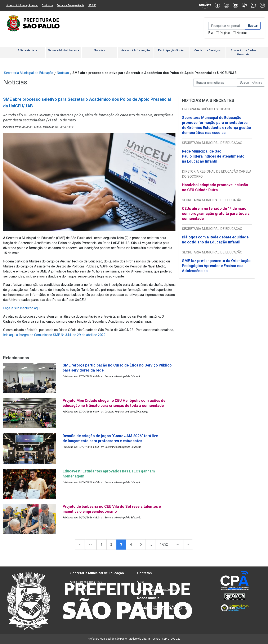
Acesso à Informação (135, 50)
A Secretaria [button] (27, 50)
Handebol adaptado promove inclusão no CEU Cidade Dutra (215, 187)
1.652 (164, 544)
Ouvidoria (47, 5)
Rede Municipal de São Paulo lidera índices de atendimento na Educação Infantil (213, 156)
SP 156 (92, 5)
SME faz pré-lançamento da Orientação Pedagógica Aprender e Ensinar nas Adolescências (216, 266)
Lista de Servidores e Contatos (159, 589)
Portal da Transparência (71, 5)
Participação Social (171, 50)
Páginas (225, 33)
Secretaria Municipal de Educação (29, 73)
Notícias (242, 33)
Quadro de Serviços (207, 50)
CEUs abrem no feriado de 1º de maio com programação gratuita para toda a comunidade (216, 213)
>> (178, 544)
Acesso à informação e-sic (22, 5)
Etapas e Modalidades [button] (63, 50)
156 (142, 582)
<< (91, 544)
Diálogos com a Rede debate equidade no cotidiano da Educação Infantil (215, 240)
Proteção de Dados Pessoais (243, 52)
